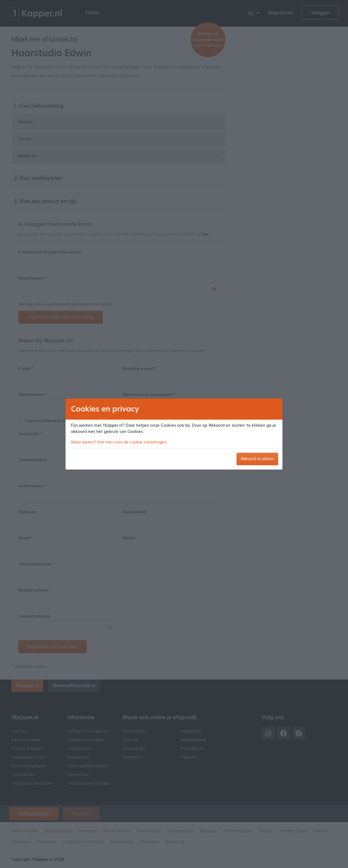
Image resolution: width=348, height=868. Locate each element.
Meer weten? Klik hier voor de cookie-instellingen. (119, 442)
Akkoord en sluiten (257, 459)
